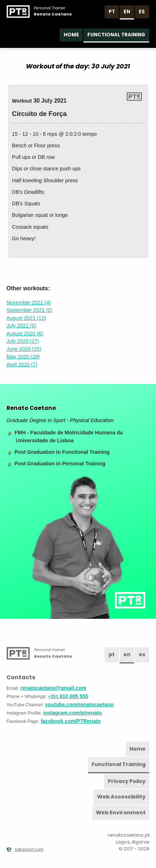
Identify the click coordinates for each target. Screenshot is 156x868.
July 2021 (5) (21, 326)
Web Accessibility (121, 797)
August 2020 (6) (25, 334)
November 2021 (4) (29, 303)
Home (71, 35)
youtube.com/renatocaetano (79, 704)
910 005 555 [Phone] (68, 696)
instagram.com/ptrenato (72, 713)
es (142, 12)
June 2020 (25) (24, 349)
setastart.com (25, 849)
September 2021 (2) (29, 310)
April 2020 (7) (22, 364)
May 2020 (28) (23, 357)
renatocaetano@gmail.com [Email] (53, 688)
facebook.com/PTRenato (71, 721)
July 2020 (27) (23, 341)
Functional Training (116, 35)
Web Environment (121, 813)
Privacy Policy (127, 781)
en (127, 12)
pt (112, 12)
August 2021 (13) (26, 318)
